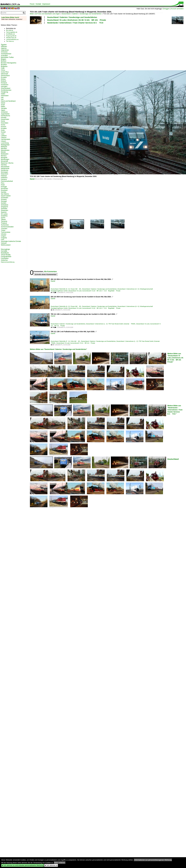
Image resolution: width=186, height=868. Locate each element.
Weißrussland (6, 245)
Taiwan (3, 219)
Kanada (4, 117)
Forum (32, 4)
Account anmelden (177, 9)
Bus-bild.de (10, 30)
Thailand (4, 223)
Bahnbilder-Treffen (7, 57)
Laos (3, 134)
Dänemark (4, 74)
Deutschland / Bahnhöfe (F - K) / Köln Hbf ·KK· (65, 341)
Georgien (4, 87)
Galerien (75, 14)
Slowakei (4, 209)
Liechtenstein (6, 139)
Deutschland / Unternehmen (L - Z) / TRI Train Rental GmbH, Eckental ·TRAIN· (111, 324)
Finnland (4, 83)
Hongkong (4, 92)
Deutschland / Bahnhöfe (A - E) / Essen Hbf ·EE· (66, 289)
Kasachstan (5, 119)
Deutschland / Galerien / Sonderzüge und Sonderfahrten (72, 17)
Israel (3, 105)
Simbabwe (5, 205)
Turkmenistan (6, 232)
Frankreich (5, 85)
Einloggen (166, 9)
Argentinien (5, 50)
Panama (4, 179)
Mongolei (4, 158)
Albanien (4, 46)
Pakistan (4, 176)
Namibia (4, 165)
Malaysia (4, 147)
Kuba (3, 130)
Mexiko (3, 152)
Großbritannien (6, 90)
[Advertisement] (60, 47)
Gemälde (4, 251)
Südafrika (4, 216)
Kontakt (38, 4)
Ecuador (4, 77)
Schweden (5, 198)
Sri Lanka (4, 214)
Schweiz (4, 199)
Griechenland (6, 88)
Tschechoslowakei (7, 227)
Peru (3, 183)
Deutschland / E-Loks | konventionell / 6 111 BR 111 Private (76, 343)
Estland (4, 81)
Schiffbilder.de (10, 34)
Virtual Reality (6, 255)
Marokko (4, 148)
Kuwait (3, 132)
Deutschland (66, 14)
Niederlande (5, 168)
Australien (4, 56)
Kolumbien (5, 123)
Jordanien (4, 112)
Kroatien (4, 128)
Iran (2, 99)
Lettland (4, 136)
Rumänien (4, 189)
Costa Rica (5, 72)
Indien (3, 94)
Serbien (4, 203)
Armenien (4, 52)
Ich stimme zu (51, 865)
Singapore (4, 207)
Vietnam (4, 243)
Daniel (32, 179)
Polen (3, 185)
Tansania (4, 221)
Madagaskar (5, 145)
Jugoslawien (5, 114)
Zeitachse (4, 260)
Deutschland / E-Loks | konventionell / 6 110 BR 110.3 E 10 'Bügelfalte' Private (94, 291)
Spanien (4, 212)
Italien (3, 107)
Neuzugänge (5, 249)
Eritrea (3, 79)
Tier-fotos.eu (10, 41)
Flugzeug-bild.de (11, 36)
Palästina (4, 178)
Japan (3, 110)
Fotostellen (5, 258)
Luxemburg (5, 143)
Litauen (3, 141)
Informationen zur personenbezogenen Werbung (153, 860)
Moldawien (5, 154)
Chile (3, 68)
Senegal (4, 201)
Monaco (4, 156)
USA (3, 240)
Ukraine (4, 234)
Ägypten (4, 45)
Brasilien (4, 65)
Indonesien (5, 96)
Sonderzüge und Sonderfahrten (91, 14)
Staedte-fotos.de (11, 38)
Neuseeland (5, 167)
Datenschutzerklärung (8, 262)
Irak (2, 97)
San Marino (5, 194)
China (3, 70)
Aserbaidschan (6, 54)
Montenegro (5, 159)
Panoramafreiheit (7, 181)
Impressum (46, 4)
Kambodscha (5, 116)
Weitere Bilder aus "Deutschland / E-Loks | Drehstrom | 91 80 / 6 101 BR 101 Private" (175, 358)
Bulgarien (4, 66)
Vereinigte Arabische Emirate (11, 241)
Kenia (3, 121)
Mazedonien (5, 150)
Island (3, 103)
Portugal (4, 187)
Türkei (3, 230)
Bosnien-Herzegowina (9, 63)
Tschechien (5, 225)
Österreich (4, 174)
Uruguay (4, 238)
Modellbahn (5, 253)
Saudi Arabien (6, 196)
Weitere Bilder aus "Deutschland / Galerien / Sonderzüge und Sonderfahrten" (58, 349)
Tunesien (4, 229)
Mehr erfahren (60, 863)
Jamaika (4, 108)
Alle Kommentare (50, 272)
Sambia (4, 192)
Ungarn (3, 236)
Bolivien (4, 61)
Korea (3, 125)
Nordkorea (5, 170)
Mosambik (4, 161)
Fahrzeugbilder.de (12, 32)
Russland (4, 190)
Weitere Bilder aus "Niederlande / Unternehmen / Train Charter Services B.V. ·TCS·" (175, 410)
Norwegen (4, 172)
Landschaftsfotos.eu (12, 39)
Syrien (3, 218)
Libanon (4, 138)
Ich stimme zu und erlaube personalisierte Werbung (23, 865)
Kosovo (4, 127)
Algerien (4, 48)
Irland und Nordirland (8, 101)
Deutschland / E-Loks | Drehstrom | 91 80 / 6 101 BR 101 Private (77, 20)
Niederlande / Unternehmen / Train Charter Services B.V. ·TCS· (75, 23)
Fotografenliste (6, 257)
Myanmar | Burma (7, 163)
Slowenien (4, 210)
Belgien (4, 59)
